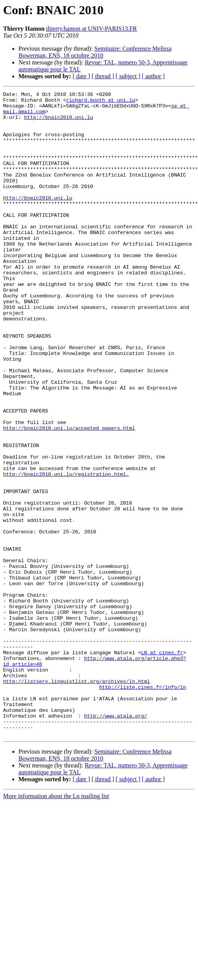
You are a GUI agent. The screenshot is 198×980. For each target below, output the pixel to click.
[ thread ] (103, 76)
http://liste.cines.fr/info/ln (143, 807)
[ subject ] (128, 76)
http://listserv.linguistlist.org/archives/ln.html (77, 800)
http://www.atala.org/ (116, 841)
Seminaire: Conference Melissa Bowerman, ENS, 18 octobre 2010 (95, 52)
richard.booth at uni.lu (101, 102)
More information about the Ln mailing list (56, 925)
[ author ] (153, 76)
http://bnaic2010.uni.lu (59, 123)
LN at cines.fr (162, 765)
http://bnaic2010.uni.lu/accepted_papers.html (69, 496)
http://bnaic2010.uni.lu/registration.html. (66, 551)
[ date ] (81, 76)
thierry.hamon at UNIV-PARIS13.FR (92, 29)
